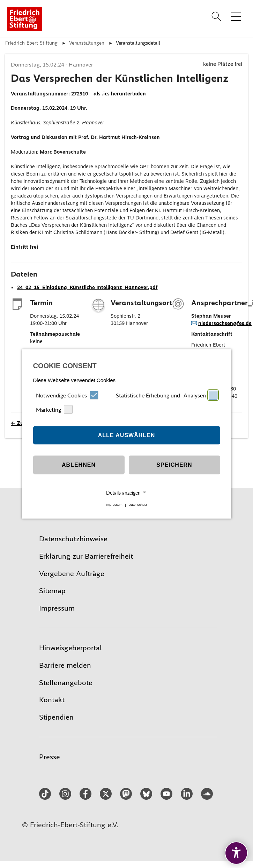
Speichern (174, 465)
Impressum (114, 505)
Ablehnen (79, 465)
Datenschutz (138, 505)
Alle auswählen (127, 435)
